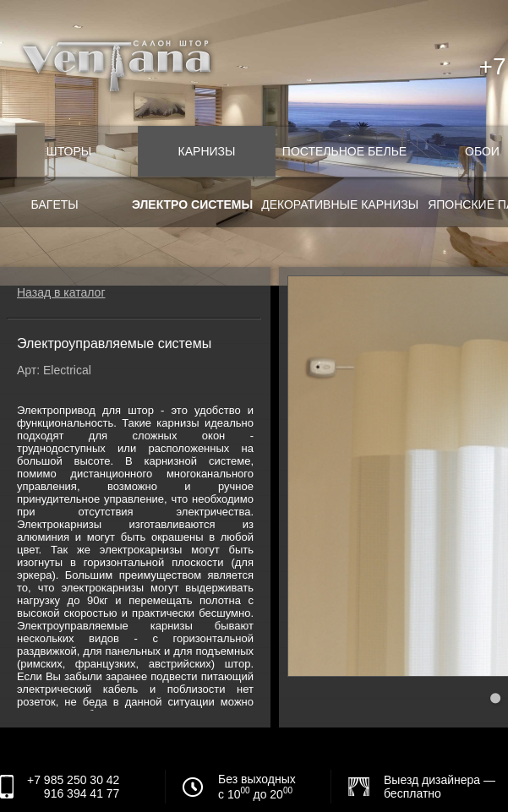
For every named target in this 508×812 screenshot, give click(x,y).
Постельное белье (344, 151)
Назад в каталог (61, 292)
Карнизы (207, 151)
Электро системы (192, 204)
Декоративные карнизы (340, 204)
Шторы (69, 151)
